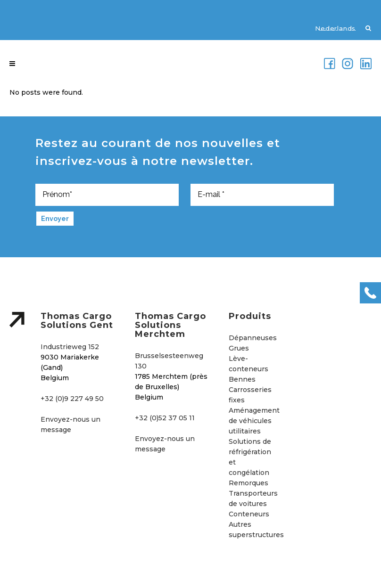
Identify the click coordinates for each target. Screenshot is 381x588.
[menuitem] (331, 28)
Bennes (242, 379)
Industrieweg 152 (70, 347)
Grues (239, 348)
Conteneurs (249, 514)
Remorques (248, 483)
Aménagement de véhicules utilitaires (254, 421)
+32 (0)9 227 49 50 (72, 399)
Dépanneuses (253, 338)
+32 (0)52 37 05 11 (165, 418)
